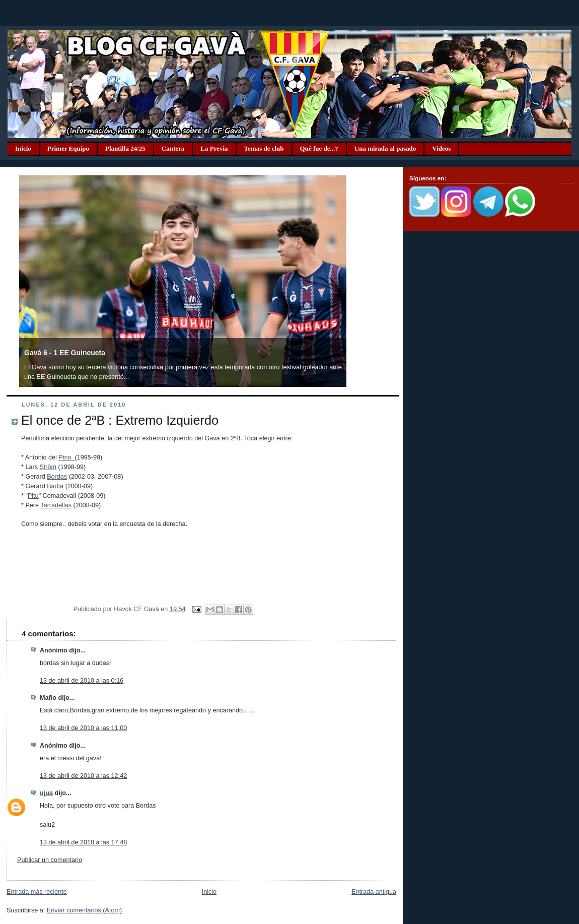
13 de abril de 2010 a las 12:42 (83, 776)
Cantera (173, 148)
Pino (66, 457)
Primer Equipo (68, 148)
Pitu (33, 496)
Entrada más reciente (37, 892)
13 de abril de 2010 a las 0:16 (82, 681)
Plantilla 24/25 (125, 148)
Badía (55, 486)
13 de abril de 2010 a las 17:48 (83, 842)
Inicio (23, 148)
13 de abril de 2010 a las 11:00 (83, 728)
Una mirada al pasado (385, 148)
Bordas (57, 477)
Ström (48, 467)
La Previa (214, 148)
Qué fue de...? (319, 148)
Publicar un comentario (50, 860)
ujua (46, 793)
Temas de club (264, 148)
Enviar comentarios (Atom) (84, 910)
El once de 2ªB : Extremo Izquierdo (120, 420)
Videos (441, 148)
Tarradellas (56, 505)
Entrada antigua (374, 892)
